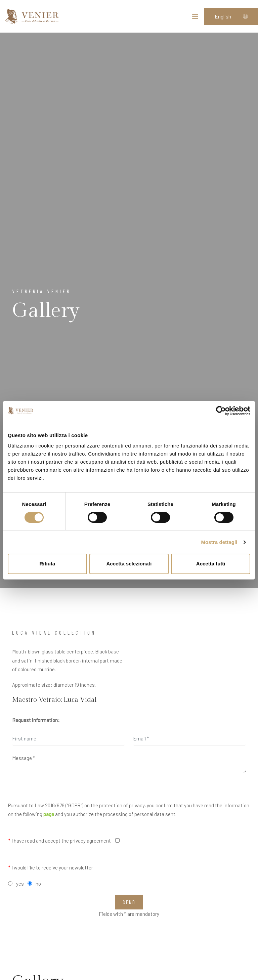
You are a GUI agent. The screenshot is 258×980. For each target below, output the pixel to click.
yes (20, 884)
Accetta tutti (211, 564)
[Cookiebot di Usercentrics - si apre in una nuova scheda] (221, 411)
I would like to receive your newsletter (51, 867)
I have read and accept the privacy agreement (59, 841)
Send (129, 902)
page (49, 814)
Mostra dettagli (219, 542)
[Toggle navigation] (195, 18)
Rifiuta (47, 564)
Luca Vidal (80, 700)
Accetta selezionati (129, 564)
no (38, 884)
